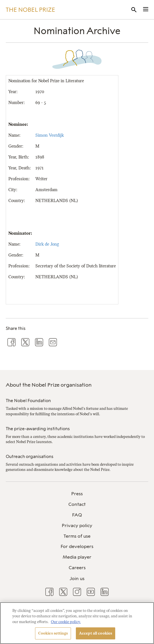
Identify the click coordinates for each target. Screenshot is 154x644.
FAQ (77, 515)
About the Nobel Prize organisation (49, 385)
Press (77, 494)
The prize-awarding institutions (38, 429)
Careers (77, 568)
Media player (77, 557)
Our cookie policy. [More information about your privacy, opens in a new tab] (66, 622)
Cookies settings (53, 633)
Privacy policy (77, 525)
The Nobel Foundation (28, 401)
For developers (77, 546)
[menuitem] (77, 494)
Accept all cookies (96, 633)
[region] (77, 623)
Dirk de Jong (47, 244)
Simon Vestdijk (50, 135)
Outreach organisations (30, 457)
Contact (77, 504)
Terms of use (77, 536)
